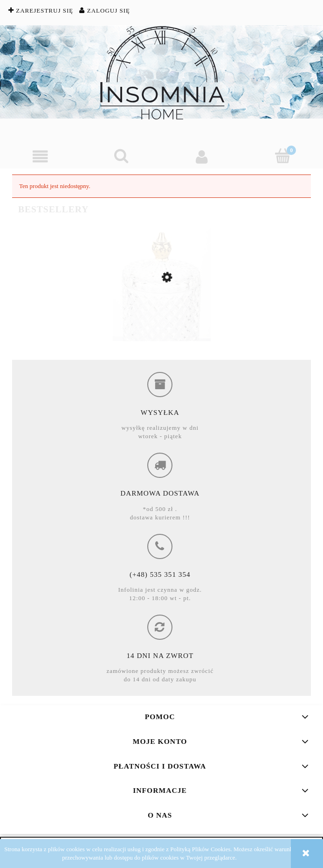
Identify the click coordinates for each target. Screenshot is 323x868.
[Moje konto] (202, 157)
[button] (40, 157)
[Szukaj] (121, 156)
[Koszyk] (283, 156)
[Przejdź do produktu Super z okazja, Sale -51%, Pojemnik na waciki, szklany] (161, 316)
